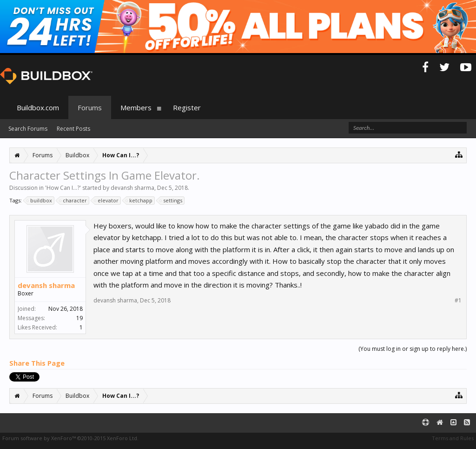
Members (136, 107)
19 (79, 318)
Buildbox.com (38, 107)
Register (187, 107)
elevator (107, 201)
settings (171, 201)
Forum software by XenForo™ (70, 438)
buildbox (40, 201)
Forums (90, 107)
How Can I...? (63, 188)
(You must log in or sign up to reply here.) (413, 349)
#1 (458, 301)
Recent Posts (73, 129)
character (73, 201)
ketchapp (139, 201)
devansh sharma (132, 188)
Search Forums (28, 129)
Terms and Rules (453, 438)
